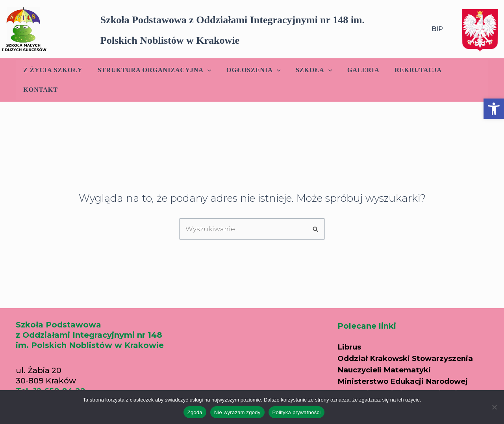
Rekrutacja (408, 70)
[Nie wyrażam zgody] (494, 407)
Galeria (355, 70)
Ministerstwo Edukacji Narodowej (408, 360)
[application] (207, 70)
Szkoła (308, 70)
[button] (494, 109)
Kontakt (461, 70)
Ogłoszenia (251, 70)
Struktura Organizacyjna (154, 70)
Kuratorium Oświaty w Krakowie (405, 371)
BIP (437, 29)
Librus (350, 327)
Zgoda (195, 412)
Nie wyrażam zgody (237, 412)
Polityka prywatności (297, 412)
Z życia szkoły (55, 70)
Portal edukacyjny (375, 382)
